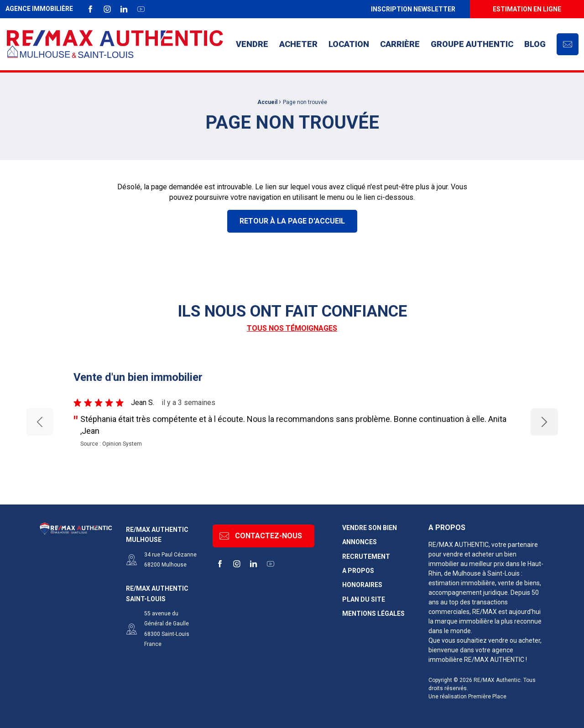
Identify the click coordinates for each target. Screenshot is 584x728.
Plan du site (364, 600)
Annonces (360, 542)
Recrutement (366, 557)
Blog (535, 44)
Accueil (267, 102)
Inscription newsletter (413, 9)
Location (349, 44)
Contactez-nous (261, 536)
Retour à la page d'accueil (292, 221)
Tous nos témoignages (292, 328)
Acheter (298, 44)
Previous (40, 422)
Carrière (400, 44)
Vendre (252, 44)
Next (545, 422)
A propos (358, 571)
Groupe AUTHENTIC (472, 44)
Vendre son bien (370, 528)
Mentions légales (373, 614)
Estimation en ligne (527, 9)
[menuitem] (413, 9)
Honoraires (362, 585)
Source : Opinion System (111, 444)
